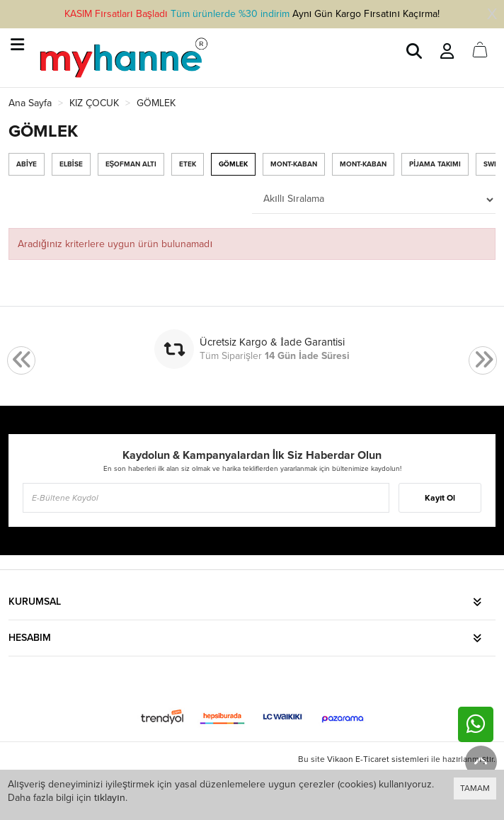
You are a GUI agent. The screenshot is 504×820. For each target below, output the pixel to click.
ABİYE (27, 164)
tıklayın (110, 798)
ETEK (188, 164)
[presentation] (21, 361)
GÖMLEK (233, 164)
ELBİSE (71, 164)
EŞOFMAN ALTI (131, 164)
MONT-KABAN (294, 164)
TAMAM (475, 788)
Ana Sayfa (30, 103)
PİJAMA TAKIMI (435, 164)
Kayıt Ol (440, 498)
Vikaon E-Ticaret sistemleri (378, 759)
